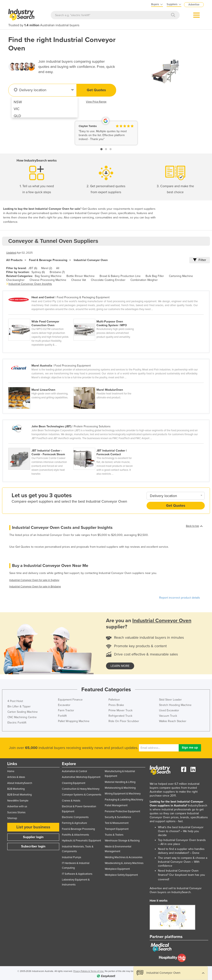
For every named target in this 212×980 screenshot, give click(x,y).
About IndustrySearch (20, 783)
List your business (33, 827)
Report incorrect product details (180, 598)
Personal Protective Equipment (122, 811)
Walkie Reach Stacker (173, 721)
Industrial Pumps (72, 857)
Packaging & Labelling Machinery (124, 800)
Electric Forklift (17, 723)
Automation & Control (74, 771)
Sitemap (12, 818)
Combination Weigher (144, 280)
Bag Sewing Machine (48, 276)
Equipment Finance (70, 700)
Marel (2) (47, 268)
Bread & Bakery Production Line (120, 276)
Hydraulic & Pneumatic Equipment (81, 841)
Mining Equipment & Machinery (123, 794)
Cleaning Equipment (74, 783)
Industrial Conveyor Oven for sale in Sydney (34, 580)
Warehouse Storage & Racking (122, 841)
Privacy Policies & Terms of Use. (89, 971)
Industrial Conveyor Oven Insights (30, 284)
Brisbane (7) (57, 272)
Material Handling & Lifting (120, 782)
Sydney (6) (38, 272)
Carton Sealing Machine (23, 712)
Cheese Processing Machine (48, 280)
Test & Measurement (117, 823)
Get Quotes (96, 90)
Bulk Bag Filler (155, 276)
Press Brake (116, 705)
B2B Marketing (16, 789)
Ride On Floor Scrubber (124, 721)
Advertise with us (17, 806)
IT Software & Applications (77, 874)
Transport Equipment (117, 829)
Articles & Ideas (16, 777)
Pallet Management (116, 805)
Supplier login (33, 837)
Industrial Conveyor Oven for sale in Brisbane (35, 587)
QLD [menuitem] (17, 116)
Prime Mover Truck (120, 710)
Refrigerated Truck (120, 716)
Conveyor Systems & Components (82, 795)
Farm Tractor (66, 710)
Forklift (62, 716)
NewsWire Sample (18, 801)
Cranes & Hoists (71, 801)
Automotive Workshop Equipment (81, 777)
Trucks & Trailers (114, 835)
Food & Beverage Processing (48, 260)
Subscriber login (33, 846)
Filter (200, 260)
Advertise (194, 5)
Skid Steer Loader (170, 700)
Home (11, 771)
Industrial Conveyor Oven (91, 260)
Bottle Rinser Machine (81, 276)
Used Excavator (169, 710)
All (58, 268)
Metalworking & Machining (120, 788)
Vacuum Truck (168, 716)
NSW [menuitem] (18, 102)
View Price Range (96, 102)
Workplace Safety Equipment (121, 875)
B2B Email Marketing (19, 795)
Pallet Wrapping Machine (74, 721)
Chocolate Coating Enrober (108, 280)
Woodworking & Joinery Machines (124, 863)
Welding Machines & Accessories (124, 857)
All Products (14, 260)
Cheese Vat (79, 280)
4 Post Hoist (15, 701)
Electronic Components (75, 817)
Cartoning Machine (181, 276)
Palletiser (114, 700)
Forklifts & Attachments (75, 835)
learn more (120, 666)
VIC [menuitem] (17, 109)
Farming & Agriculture (74, 823)
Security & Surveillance (118, 817)
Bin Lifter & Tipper (19, 706)
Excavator (64, 705)
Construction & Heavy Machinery (81, 789)
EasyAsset (181, 875)
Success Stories (16, 812)
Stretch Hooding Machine (175, 705)
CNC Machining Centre (22, 717)
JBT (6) (33, 268)
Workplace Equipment (117, 869)
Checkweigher (15, 280)
